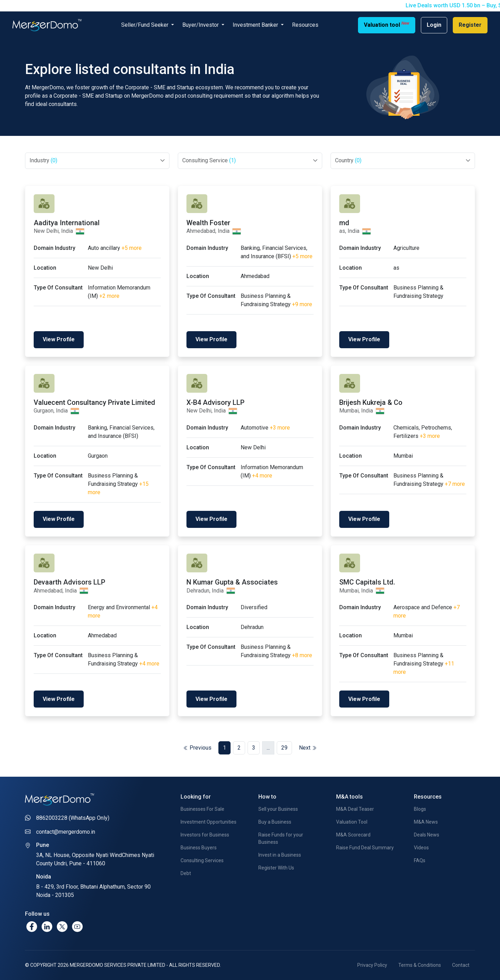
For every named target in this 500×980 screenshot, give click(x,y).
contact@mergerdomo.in (66, 832)
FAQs (420, 860)
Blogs (420, 809)
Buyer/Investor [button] (201, 25)
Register (470, 25)
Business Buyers (199, 848)
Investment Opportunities (209, 822)
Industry (43, 160)
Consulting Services (202, 860)
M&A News (426, 822)
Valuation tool (387, 24)
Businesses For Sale (202, 809)
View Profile (59, 339)
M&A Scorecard (353, 835)
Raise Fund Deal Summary (365, 848)
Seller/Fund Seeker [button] (145, 25)
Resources (305, 25)
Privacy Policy (372, 965)
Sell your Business (278, 809)
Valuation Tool (352, 822)
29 (284, 748)
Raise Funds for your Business (281, 838)
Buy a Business (275, 822)
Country (348, 160)
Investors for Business (205, 835)
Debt (186, 873)
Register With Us (276, 868)
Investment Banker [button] (256, 25)
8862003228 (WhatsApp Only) (73, 818)
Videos (421, 848)
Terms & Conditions (420, 965)
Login (434, 25)
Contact (461, 965)
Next (308, 748)
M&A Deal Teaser (355, 809)
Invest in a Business (280, 855)
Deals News (427, 835)
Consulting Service (209, 160)
